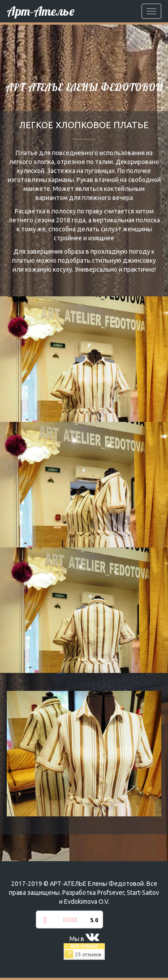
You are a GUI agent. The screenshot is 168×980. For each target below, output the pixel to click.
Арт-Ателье (41, 11)
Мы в (84, 939)
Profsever (111, 893)
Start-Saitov (143, 893)
